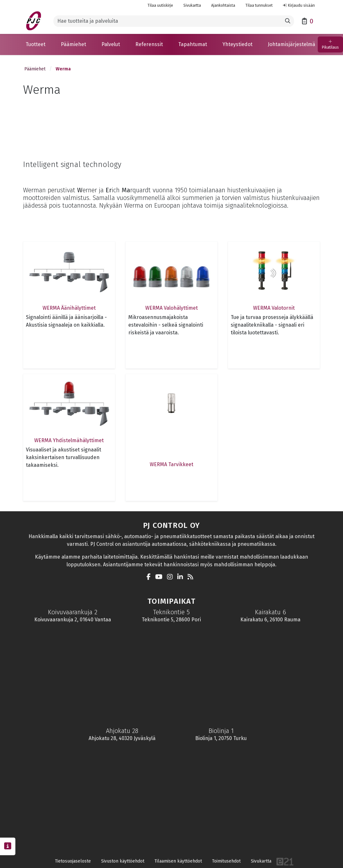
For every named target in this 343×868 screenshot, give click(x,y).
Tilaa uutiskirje (160, 5)
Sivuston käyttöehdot (123, 861)
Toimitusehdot (226, 861)
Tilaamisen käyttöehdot (178, 861)
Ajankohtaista (223, 5)
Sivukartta (192, 5)
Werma (63, 69)
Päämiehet (35, 69)
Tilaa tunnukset (259, 5)
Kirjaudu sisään (299, 5)
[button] (36, 44)
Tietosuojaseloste (73, 861)
